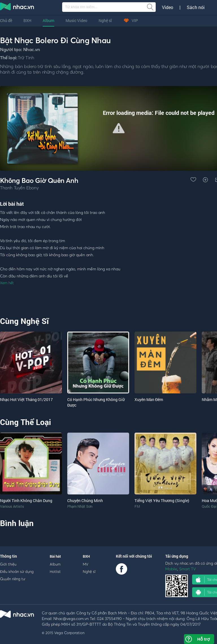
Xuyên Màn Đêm (149, 399)
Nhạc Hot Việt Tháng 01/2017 (26, 399)
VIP (131, 20)
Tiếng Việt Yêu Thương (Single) (162, 500)
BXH (27, 20)
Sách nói (196, 7)
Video (168, 7)
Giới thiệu (8, 564)
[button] (119, 128)
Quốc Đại (209, 506)
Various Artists (12, 506)
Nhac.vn (32, 49)
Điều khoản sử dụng (17, 571)
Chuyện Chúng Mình (85, 500)
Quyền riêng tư (13, 579)
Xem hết (7, 283)
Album (48, 20)
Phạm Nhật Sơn (80, 506)
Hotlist (55, 571)
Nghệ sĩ (105, 20)
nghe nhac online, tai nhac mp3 (17, 8)
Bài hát (55, 556)
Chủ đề (6, 20)
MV (86, 564)
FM (137, 506)
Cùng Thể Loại (25, 422)
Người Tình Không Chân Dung (26, 500)
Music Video (76, 20)
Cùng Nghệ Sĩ (24, 321)
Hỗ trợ (203, 639)
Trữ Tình (26, 58)
